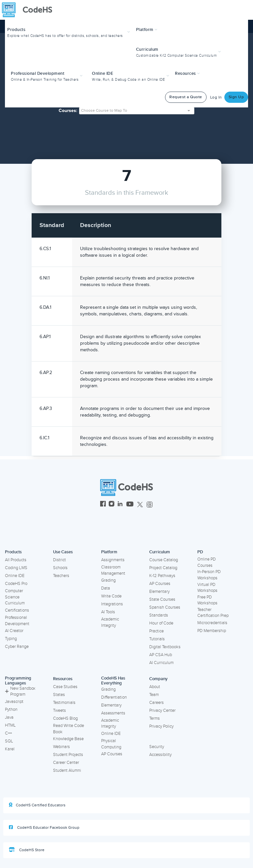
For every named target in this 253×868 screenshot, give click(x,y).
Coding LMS (16, 568)
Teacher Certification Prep (213, 613)
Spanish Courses (165, 607)
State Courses (162, 599)
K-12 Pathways (162, 576)
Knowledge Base (68, 739)
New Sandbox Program (20, 692)
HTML (10, 725)
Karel (10, 749)
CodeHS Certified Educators (37, 805)
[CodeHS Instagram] (112, 505)
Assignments (113, 560)
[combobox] (137, 111)
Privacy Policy (161, 726)
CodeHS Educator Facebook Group (44, 827)
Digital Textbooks (165, 647)
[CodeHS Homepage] (30, 10)
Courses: (68, 111)
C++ (8, 733)
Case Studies (65, 687)
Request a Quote (186, 97)
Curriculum (160, 552)
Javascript (14, 702)
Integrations (112, 604)
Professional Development (17, 621)
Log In (216, 97)
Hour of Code (161, 623)
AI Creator (14, 631)
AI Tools (108, 612)
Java (9, 717)
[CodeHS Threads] (150, 505)
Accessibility (160, 755)
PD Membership (212, 631)
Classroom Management (113, 570)
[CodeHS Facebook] (103, 505)
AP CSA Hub (161, 655)
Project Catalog (163, 568)
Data (106, 588)
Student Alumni (67, 770)
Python (11, 709)
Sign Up (236, 97)
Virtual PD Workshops (207, 588)
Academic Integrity (110, 622)
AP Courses (160, 584)
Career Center (66, 763)
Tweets (59, 710)
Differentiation (114, 697)
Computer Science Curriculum (15, 597)
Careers (156, 703)
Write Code (111, 596)
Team (154, 695)
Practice (156, 631)
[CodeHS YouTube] (130, 505)
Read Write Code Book (69, 729)
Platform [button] (147, 30)
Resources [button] (187, 73)
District (59, 560)
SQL (9, 741)
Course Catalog (164, 560)
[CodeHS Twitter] (140, 505)
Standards (159, 615)
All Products (16, 560)
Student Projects (68, 755)
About (155, 687)
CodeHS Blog (65, 718)
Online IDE (15, 576)
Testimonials (64, 703)
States (59, 695)
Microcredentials (212, 623)
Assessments (113, 713)
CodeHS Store (27, 850)
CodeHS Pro (16, 584)
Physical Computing (111, 744)
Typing (11, 639)
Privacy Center (162, 710)
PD (200, 552)
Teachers (61, 576)
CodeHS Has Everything (113, 681)
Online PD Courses (207, 562)
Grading (108, 580)
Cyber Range (17, 647)
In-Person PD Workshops (209, 575)
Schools (60, 568)
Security (157, 747)
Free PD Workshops (207, 600)
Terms (155, 718)
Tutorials (157, 639)
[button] (69, 32)
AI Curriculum (161, 663)
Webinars (61, 747)
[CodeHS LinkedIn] (120, 505)
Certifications (17, 610)
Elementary (159, 592)
